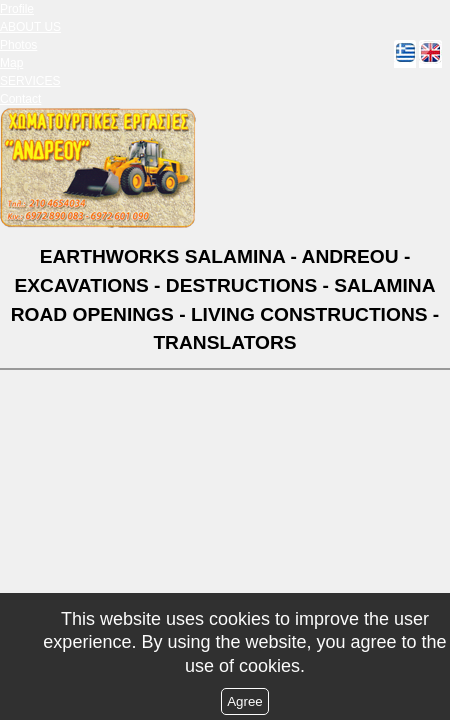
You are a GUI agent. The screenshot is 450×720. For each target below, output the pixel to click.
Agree (245, 701)
